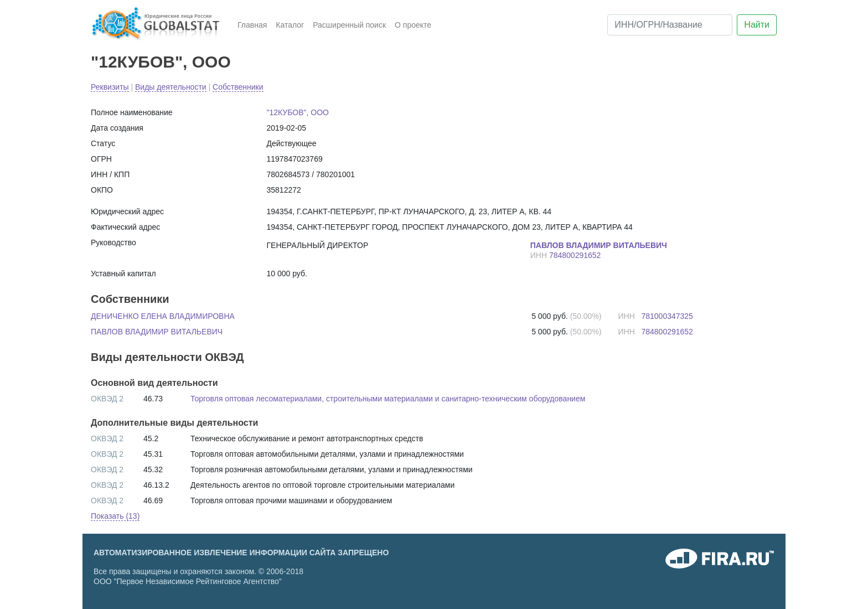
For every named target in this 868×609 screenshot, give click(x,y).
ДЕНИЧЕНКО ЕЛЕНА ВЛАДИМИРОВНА (163, 316)
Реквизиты (110, 87)
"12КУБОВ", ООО (161, 62)
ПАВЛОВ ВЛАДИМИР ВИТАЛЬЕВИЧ (157, 332)
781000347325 (667, 316)
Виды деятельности (171, 87)
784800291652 (575, 255)
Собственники (238, 87)
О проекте (413, 25)
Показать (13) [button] (115, 516)
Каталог (290, 25)
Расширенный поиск (349, 25)
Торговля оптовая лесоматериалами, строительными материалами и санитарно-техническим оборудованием (388, 399)
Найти (757, 25)
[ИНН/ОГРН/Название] (670, 25)
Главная (252, 25)
